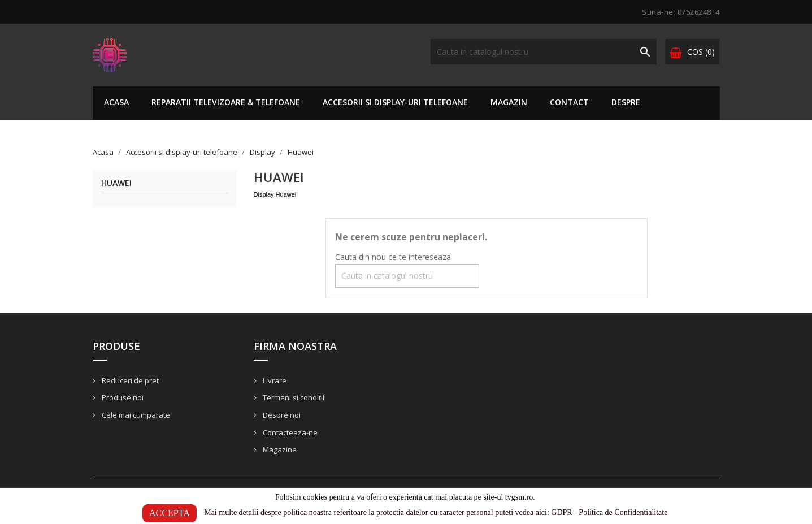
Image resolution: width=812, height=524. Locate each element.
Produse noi (122, 397)
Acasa (116, 102)
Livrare (274, 380)
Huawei (116, 183)
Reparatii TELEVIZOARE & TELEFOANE (226, 102)
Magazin (509, 102)
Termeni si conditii (293, 397)
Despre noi (281, 415)
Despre (626, 102)
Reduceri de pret (129, 380)
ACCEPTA (170, 513)
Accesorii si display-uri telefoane (395, 102)
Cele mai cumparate (135, 415)
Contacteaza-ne (289, 432)
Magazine (279, 449)
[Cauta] (544, 52)
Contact (569, 102)
